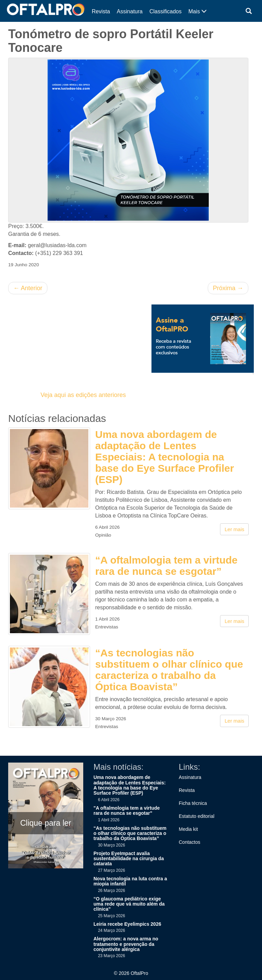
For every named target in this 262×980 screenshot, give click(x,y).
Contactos (190, 842)
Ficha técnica (193, 803)
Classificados (165, 11)
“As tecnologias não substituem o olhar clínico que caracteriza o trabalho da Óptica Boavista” (169, 670)
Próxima (228, 288)
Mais (198, 11)
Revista (101, 11)
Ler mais (234, 529)
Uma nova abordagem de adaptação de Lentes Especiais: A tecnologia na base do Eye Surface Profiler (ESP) (165, 457)
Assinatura (130, 11)
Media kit (188, 829)
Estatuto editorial (196, 816)
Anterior (28, 288)
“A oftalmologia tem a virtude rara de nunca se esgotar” (166, 566)
